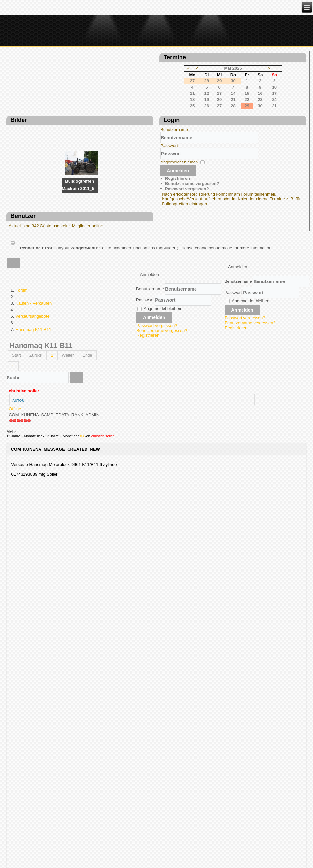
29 (170, 110)
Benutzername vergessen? (38, 266)
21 (157, 104)
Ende (87, 430)
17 (198, 98)
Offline (15, 484)
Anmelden (24, 252)
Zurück (36, 430)
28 (157, 110)
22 (170, 104)
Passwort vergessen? (33, 271)
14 (157, 98)
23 (184, 104)
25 (116, 110)
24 (198, 104)
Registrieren (23, 260)
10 (198, 91)
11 (116, 98)
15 (170, 98)
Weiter (68, 430)
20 (143, 104)
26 (130, 110)
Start (16, 430)
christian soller (24, 466)
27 (143, 110)
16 (184, 98)
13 (143, 98)
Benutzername (20, 211)
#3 (82, 517)
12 (130, 98)
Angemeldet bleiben (25, 244)
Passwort (15, 227)
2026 (160, 72)
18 (116, 104)
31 (198, 110)
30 (184, 110)
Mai (151, 72)
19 (130, 104)
